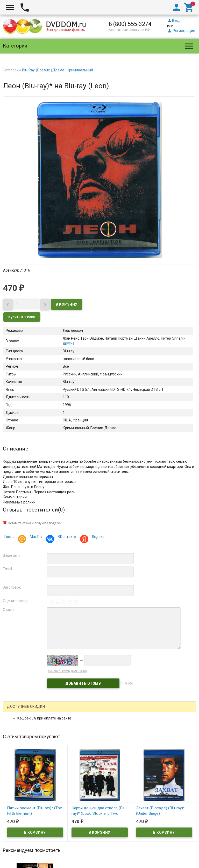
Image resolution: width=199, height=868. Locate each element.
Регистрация (181, 31)
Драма (58, 70)
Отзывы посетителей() (34, 510)
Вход (174, 21)
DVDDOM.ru (16, 827)
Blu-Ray (28, 70)
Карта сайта (136, 865)
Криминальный (80, 70)
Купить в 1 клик (22, 317)
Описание (16, 449)
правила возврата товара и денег (122, 854)
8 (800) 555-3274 (130, 24)
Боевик (44, 70)
